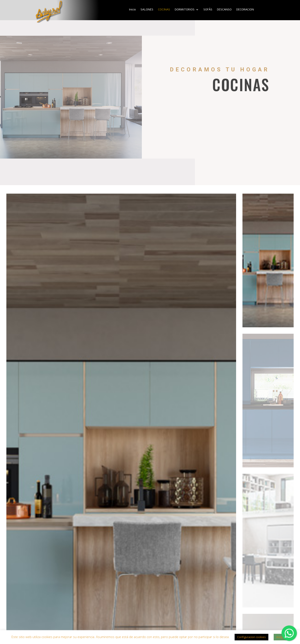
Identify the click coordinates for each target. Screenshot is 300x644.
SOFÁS (208, 10)
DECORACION (245, 10)
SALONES (147, 10)
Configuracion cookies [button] (251, 637)
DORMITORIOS (185, 10)
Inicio (132, 10)
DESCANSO (224, 10)
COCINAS (164, 10)
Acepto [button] (281, 637)
